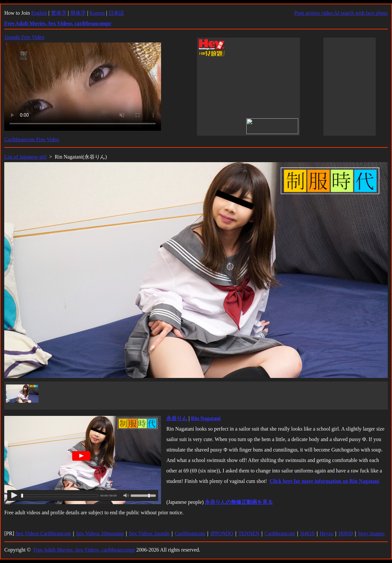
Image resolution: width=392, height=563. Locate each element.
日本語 (116, 13)
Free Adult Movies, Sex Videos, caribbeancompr (84, 550)
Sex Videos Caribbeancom (43, 533)
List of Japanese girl (25, 157)
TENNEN (249, 533)
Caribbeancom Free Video (32, 139)
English (39, 13)
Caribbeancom (190, 533)
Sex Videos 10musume (100, 533)
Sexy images (371, 533)
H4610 (307, 533)
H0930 (346, 533)
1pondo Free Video (24, 37)
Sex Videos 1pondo (149, 533)
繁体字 (59, 13)
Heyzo (327, 533)
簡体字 (78, 13)
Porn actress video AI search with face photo (341, 13)
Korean (97, 13)
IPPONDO (222, 533)
